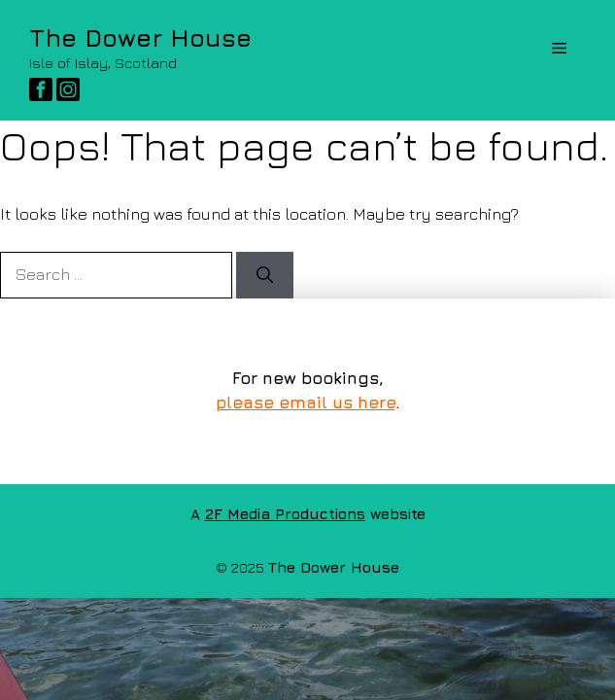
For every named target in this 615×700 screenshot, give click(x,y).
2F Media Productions (285, 514)
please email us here (306, 402)
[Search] (265, 275)
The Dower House (140, 37)
